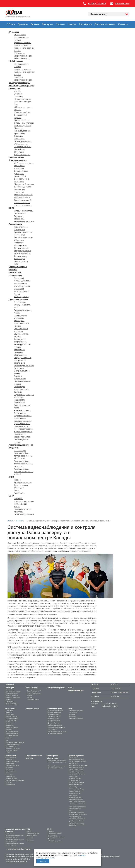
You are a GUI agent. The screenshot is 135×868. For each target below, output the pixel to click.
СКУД (11, 208)
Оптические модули (22, 141)
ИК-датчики (19, 240)
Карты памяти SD (22, 120)
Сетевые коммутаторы (24, 123)
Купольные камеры (23, 45)
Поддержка (48, 24)
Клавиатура (19, 139)
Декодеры (18, 136)
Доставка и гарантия (105, 24)
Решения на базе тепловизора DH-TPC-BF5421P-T (23, 464)
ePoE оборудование (23, 126)
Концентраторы (21, 227)
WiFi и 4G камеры (22, 58)
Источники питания (23, 147)
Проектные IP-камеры (24, 429)
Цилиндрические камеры (13, 692)
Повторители (20, 235)
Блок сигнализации (22, 102)
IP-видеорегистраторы (19, 83)
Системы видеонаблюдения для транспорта (24, 395)
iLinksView (18, 97)
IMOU (11, 477)
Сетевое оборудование (24, 514)
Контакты (123, 24)
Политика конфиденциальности (16, 861)
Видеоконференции (22, 310)
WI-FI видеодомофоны (24, 163)
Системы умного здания (76, 782)
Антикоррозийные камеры (77, 824)
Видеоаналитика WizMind (76, 812)
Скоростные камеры (23, 56)
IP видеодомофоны (18, 160)
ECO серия (19, 77)
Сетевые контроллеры (24, 211)
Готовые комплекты (23, 205)
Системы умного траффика (77, 803)
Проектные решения (18, 299)
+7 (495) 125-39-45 (97, 3)
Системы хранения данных (77, 775)
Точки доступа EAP (22, 112)
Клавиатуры (20, 259)
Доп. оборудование (22, 187)
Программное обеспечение (77, 818)
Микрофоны (19, 149)
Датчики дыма (20, 256)
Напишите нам (122, 3)
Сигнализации (16, 224)
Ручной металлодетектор (55, 768)
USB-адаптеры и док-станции (15, 743)
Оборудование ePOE (23, 358)
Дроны (17, 313)
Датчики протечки (22, 248)
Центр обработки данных (76, 790)
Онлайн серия (20, 35)
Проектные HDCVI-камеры (77, 801)
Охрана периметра (22, 437)
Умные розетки (21, 245)
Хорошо (43, 861)
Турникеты (19, 216)
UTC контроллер (21, 144)
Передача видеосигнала (76, 769)
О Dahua (11, 24)
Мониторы (19, 128)
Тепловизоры (20, 302)
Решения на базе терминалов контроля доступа (24, 472)
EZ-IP (11, 496)
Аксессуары (15, 88)
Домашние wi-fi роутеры (13, 748)
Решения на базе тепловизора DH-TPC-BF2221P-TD (23, 456)
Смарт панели (20, 176)
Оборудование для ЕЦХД (76, 760)
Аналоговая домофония (55, 726)
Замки (17, 490)
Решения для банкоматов (76, 767)
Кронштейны (20, 133)
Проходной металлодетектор (57, 766)
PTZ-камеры (19, 53)
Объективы (19, 152)
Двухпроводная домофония (56, 728)
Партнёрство (85, 24)
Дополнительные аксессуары (57, 731)
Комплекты (19, 243)
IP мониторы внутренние (55, 711)
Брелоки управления (23, 232)
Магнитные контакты (23, 237)
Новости (72, 24)
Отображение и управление (77, 807)
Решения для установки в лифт (78, 765)
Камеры (18, 480)
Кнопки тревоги (21, 261)
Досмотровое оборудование (78, 814)
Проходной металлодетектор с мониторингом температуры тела (57, 762)
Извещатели (19, 230)
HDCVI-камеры (16, 61)
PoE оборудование (22, 131)
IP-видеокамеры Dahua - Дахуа (18, 849)
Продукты (23, 24)
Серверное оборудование (77, 820)
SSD (16, 104)
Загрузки (61, 24)
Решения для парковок (24, 221)
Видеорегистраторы (23, 483)
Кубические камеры (23, 43)
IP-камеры (14, 32)
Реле (16, 264)
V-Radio (17, 91)
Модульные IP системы (24, 184)
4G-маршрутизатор (22, 99)
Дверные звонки (16, 157)
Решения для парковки (24, 366)
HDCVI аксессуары (22, 155)
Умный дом (19, 488)
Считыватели (20, 213)
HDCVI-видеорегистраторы (21, 86)
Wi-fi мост (18, 94)
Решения (35, 24)
